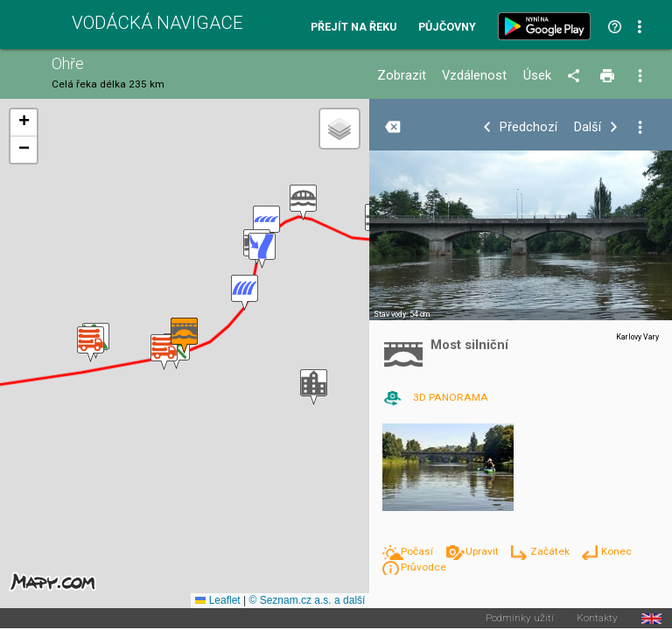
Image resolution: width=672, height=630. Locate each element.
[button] (91, 344)
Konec (616, 551)
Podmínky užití (520, 619)
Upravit (483, 551)
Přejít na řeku (353, 28)
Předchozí (528, 127)
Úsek (537, 76)
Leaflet (217, 600)
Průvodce (423, 567)
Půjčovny (447, 28)
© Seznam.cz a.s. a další (307, 600)
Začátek (551, 551)
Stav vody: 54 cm (402, 314)
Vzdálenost (474, 76)
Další (588, 127)
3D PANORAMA (451, 397)
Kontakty (597, 619)
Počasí (418, 551)
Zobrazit (402, 76)
